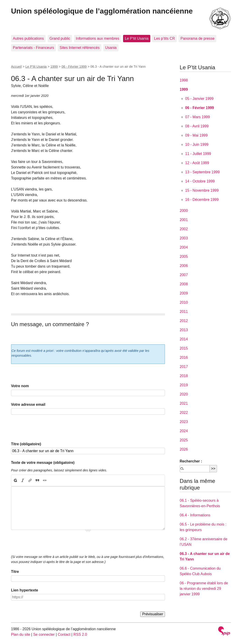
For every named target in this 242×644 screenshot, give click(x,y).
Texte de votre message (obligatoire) (43, 463)
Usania (111, 48)
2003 (184, 238)
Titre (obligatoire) (26, 444)
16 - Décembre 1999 (202, 200)
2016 (184, 357)
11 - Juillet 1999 (198, 154)
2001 (184, 220)
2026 (184, 449)
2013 (184, 330)
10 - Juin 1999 (197, 144)
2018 (184, 376)
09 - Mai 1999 (196, 135)
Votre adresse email (28, 405)
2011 (184, 312)
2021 (184, 403)
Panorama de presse (197, 38)
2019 (184, 385)
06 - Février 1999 (74, 67)
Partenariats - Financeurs (33, 48)
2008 (184, 284)
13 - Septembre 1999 (202, 172)
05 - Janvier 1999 (199, 99)
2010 (184, 302)
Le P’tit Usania (137, 38)
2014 (184, 339)
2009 (184, 293)
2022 (184, 413)
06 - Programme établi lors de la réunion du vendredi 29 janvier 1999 (204, 589)
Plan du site (21, 634)
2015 (184, 348)
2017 (184, 367)
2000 (184, 211)
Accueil (16, 67)
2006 (184, 266)
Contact (64, 634)
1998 (184, 80)
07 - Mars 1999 (198, 117)
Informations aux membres (98, 38)
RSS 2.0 (80, 634)
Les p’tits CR (164, 38)
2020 (184, 394)
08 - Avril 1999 (197, 126)
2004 (184, 247)
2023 (184, 422)
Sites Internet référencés (80, 48)
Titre (15, 572)
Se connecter (44, 634)
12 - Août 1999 (197, 163)
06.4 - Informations (195, 515)
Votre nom (20, 386)
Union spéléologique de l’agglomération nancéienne (102, 11)
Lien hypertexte (25, 590)
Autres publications (28, 38)
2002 (184, 229)
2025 (184, 440)
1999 (54, 67)
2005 (184, 256)
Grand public (60, 38)
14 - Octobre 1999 (200, 181)
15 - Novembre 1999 (202, 190)
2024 (184, 431)
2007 (184, 275)
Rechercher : (191, 461)
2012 (184, 321)
